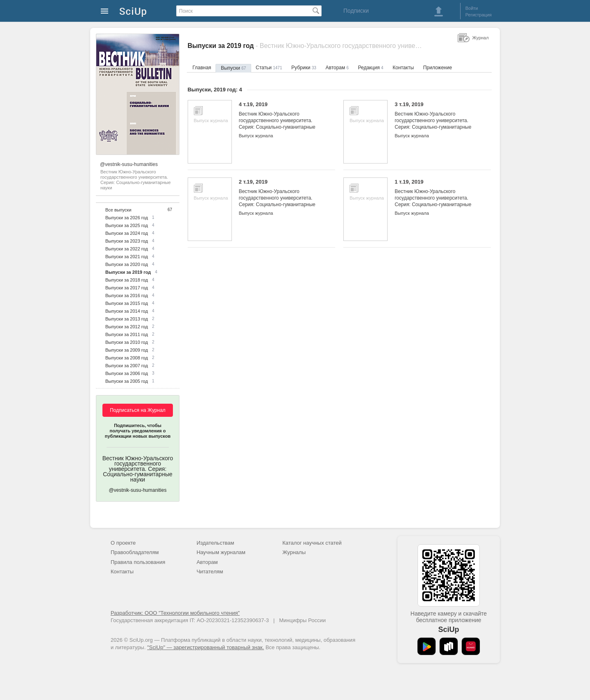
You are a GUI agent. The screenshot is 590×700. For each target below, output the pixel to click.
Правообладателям (135, 552)
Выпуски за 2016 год (127, 295)
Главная (202, 68)
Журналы (294, 552)
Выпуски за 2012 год (127, 327)
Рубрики (304, 68)
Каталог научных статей (312, 543)
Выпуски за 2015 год (127, 303)
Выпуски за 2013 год (127, 319)
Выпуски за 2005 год (127, 381)
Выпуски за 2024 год (127, 233)
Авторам (337, 68)
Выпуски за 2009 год (127, 350)
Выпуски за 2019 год (128, 272)
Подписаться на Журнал (138, 410)
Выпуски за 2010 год (127, 342)
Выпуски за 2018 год (127, 280)
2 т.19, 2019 (281, 197)
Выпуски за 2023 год (127, 241)
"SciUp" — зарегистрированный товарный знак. (205, 647)
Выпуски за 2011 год (127, 334)
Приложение (438, 68)
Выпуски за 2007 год (127, 366)
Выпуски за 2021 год (127, 257)
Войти (472, 8)
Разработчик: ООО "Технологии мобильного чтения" (175, 613)
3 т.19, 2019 (437, 119)
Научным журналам (221, 552)
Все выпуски (118, 210)
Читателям (210, 572)
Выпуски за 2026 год (127, 218)
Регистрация (479, 15)
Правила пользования (138, 562)
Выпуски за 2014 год (127, 311)
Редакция (371, 68)
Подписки (356, 11)
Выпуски (233, 68)
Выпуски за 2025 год (127, 225)
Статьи (269, 68)
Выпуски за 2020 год (127, 264)
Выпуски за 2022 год (127, 249)
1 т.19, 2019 (437, 197)
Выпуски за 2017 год (127, 288)
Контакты (403, 68)
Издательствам (216, 543)
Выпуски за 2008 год (127, 358)
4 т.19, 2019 (281, 119)
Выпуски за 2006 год (127, 373)
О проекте (123, 543)
